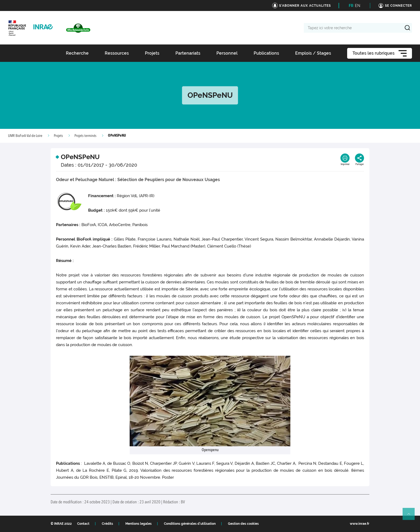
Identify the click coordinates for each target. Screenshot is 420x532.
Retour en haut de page (411, 516)
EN (358, 6)
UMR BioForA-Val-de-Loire (25, 136)
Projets (58, 136)
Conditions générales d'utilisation (190, 524)
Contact (83, 524)
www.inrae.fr (360, 524)
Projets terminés (85, 136)
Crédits (107, 524)
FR (351, 6)
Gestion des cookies (243, 524)
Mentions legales (138, 524)
